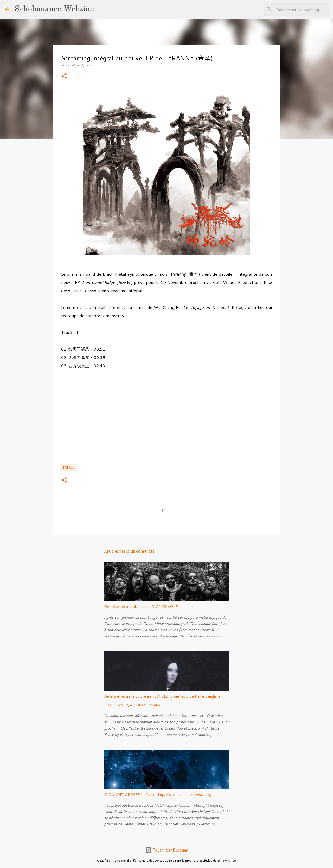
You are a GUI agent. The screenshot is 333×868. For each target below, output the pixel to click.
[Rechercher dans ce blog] (302, 9)
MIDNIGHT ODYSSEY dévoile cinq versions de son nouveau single (159, 795)
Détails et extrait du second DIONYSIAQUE (141, 607)
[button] (64, 76)
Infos (69, 467)
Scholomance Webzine (54, 9)
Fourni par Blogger (166, 850)
